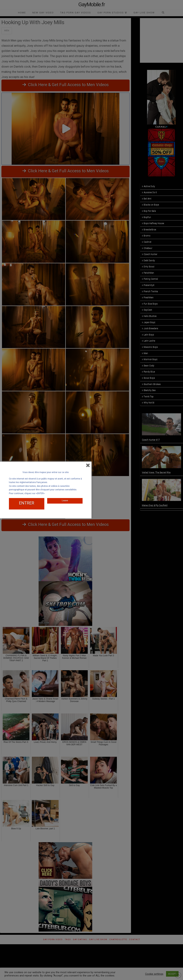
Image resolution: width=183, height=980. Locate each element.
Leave (65, 500)
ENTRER (27, 503)
